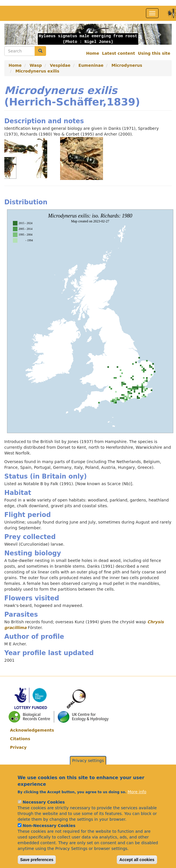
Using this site (154, 53)
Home (93, 53)
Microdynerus (127, 65)
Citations (20, 739)
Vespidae (60, 65)
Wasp (36, 65)
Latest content (118, 53)
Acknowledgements (32, 730)
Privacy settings (88, 775)
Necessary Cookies (44, 816)
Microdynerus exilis (37, 71)
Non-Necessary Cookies (49, 840)
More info (137, 806)
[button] (17, 34)
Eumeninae (91, 65)
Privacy (18, 747)
